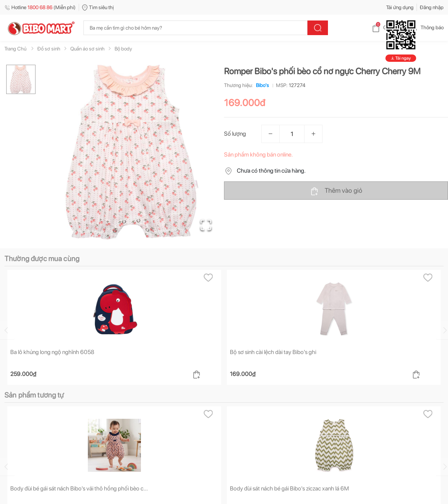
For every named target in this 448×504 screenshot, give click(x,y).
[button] (132, 152)
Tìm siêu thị (98, 7)
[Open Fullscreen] (206, 225)
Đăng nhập (432, 7)
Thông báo (426, 27)
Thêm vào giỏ (336, 191)
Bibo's (261, 85)
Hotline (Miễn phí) (40, 7)
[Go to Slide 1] (21, 79)
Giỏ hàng (387, 27)
